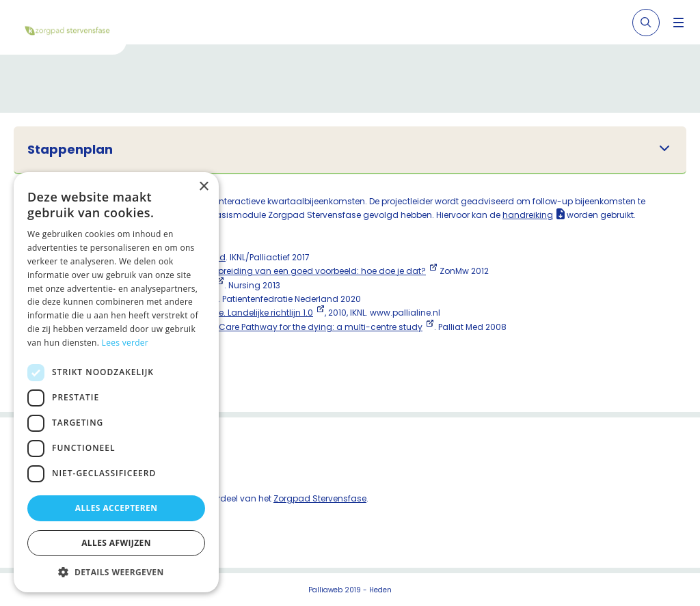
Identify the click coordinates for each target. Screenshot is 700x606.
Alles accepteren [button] (117, 508)
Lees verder (125, 343)
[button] (116, 572)
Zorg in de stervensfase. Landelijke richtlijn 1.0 (220, 313)
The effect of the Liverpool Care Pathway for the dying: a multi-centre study (268, 327)
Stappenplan (70, 150)
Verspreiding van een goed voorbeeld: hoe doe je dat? (313, 271)
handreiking (528, 215)
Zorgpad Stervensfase (320, 498)
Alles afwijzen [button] (116, 543)
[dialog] (116, 382)
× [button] (203, 187)
